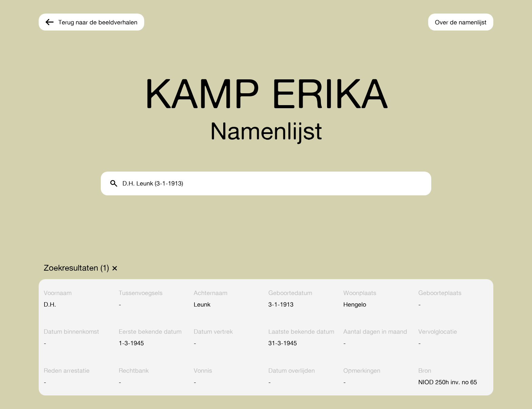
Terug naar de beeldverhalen (98, 22)
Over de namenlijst (461, 22)
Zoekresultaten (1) (76, 268)
